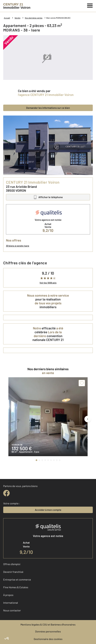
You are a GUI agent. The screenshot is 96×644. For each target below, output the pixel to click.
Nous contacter (12, 610)
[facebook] (6, 493)
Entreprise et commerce (17, 579)
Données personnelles (48, 631)
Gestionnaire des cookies (48, 639)
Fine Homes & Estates (16, 587)
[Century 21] (17, 6)
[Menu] (90, 5)
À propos (8, 595)
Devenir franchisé (13, 572)
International (11, 603)
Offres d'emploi (12, 564)
